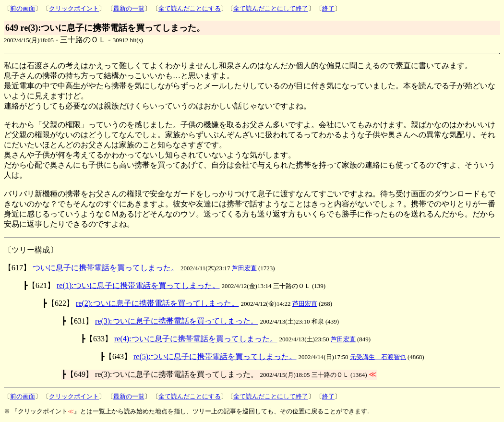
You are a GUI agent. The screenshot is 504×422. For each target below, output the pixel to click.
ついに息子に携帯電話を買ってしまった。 (106, 268)
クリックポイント (74, 8)
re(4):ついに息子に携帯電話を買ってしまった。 (196, 339)
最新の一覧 (129, 8)
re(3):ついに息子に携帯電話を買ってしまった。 (177, 321)
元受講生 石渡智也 (378, 357)
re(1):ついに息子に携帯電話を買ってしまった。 (138, 285)
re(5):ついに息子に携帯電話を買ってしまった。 (215, 356)
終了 (328, 8)
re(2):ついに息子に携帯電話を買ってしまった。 (157, 303)
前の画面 (23, 8)
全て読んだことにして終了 (271, 8)
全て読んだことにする (190, 8)
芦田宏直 (244, 268)
